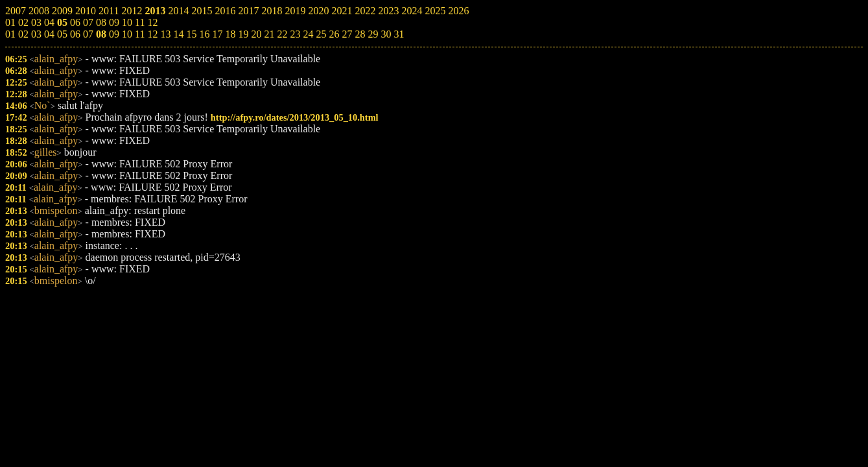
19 (243, 34)
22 (282, 34)
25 (321, 34)
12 (152, 34)
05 (62, 34)
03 (36, 34)
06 (75, 34)
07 (88, 34)
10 (127, 34)
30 (386, 34)
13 (165, 34)
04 (49, 34)
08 (101, 34)
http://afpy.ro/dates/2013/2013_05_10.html (295, 117)
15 (191, 34)
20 (256, 34)
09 (114, 34)
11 (140, 34)
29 (373, 34)
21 (269, 34)
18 (230, 34)
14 (178, 34)
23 (295, 34)
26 (334, 34)
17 (217, 34)
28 (360, 34)
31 (399, 34)
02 (23, 34)
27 (347, 34)
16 (204, 34)
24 (308, 34)
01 (10, 34)
